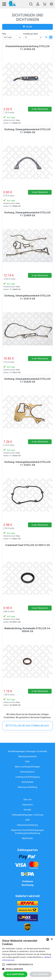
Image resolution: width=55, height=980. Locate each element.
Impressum (28, 805)
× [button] (52, 939)
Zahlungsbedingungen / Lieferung (27, 815)
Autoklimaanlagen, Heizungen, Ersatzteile (28, 751)
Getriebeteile (27, 782)
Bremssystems (28, 772)
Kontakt (27, 810)
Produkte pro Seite (31, 34)
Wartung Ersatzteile (27, 756)
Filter (4, 34)
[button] (4, 965)
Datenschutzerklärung (27, 825)
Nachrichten (28, 838)
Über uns (28, 799)
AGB (28, 820)
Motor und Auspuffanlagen (28, 767)
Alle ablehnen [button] (41, 974)
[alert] (27, 958)
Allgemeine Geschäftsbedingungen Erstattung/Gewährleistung (27, 832)
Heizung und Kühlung (27, 787)
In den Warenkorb (40, 109)
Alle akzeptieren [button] (15, 974)
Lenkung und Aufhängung (28, 777)
